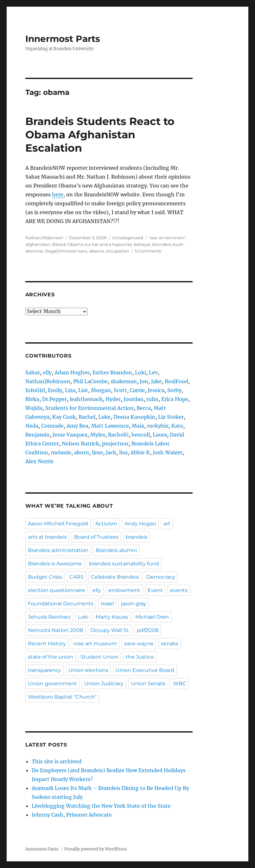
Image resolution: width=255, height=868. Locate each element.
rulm (152, 399)
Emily (55, 390)
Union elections (88, 670)
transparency (45, 670)
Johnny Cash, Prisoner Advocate (72, 815)
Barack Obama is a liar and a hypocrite (92, 244)
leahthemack (86, 399)
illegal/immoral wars (66, 251)
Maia (138, 426)
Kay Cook (64, 417)
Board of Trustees (96, 537)
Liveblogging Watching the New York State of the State (101, 806)
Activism (106, 524)
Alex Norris (39, 461)
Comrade (52, 426)
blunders (162, 244)
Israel (107, 604)
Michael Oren (152, 617)
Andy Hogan (140, 524)
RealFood (176, 381)
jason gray (134, 604)
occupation (118, 251)
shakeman (124, 381)
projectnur (115, 444)
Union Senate (148, 684)
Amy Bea (77, 426)
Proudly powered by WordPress (96, 849)
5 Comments (148, 251)
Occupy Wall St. (110, 630)
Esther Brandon (112, 372)
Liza (70, 390)
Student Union (99, 657)
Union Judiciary (104, 684)
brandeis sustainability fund (124, 564)
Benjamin (38, 435)
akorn (82, 452)
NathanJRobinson (44, 238)
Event (155, 590)
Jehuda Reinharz (49, 617)
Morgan (101, 390)
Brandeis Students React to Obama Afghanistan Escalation (100, 135)
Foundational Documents (61, 604)
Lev (153, 372)
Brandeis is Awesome (55, 564)
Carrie (137, 390)
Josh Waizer (168, 452)
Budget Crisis (45, 577)
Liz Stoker (171, 417)
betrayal (142, 244)
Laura (160, 435)
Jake (156, 381)
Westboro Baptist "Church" (62, 697)
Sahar (33, 372)
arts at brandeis (47, 537)
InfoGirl (35, 390)
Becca (144, 408)
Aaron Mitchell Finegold (58, 524)
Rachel (87, 417)
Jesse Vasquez (70, 435)
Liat (83, 390)
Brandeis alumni (116, 550)
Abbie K (140, 452)
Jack (111, 452)
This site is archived (57, 761)
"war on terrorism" (167, 238)
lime (97, 452)
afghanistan (38, 244)
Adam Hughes (72, 372)
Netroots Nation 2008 (55, 630)
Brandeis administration (58, 550)
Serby (174, 390)
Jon (144, 381)
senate (170, 644)
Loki (140, 372)
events (179, 590)
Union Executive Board (145, 670)
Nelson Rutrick (80, 444)
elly (47, 372)
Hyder (113, 399)
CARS (76, 577)
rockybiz (158, 426)
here (58, 194)
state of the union (51, 657)
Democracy (161, 577)
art (167, 524)
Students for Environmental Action (89, 408)
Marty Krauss (112, 617)
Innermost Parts (63, 39)
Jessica (156, 390)
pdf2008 (148, 630)
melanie (61, 452)
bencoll (141, 435)
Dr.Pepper (54, 399)
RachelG (118, 435)
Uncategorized (127, 238)
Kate (177, 426)
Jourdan (134, 399)
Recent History (47, 644)
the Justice (140, 657)
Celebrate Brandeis (115, 577)
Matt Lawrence (110, 426)
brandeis (137, 537)
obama (96, 251)
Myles (98, 435)
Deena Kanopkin (134, 417)
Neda (32, 426)
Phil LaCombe (90, 381)
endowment (124, 590)
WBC (180, 684)
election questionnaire (57, 590)
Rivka (32, 399)
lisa (123, 452)
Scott (120, 390)
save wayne (139, 644)
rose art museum (95, 644)
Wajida (34, 408)
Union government (52, 684)
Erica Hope (175, 399)
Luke (104, 417)
